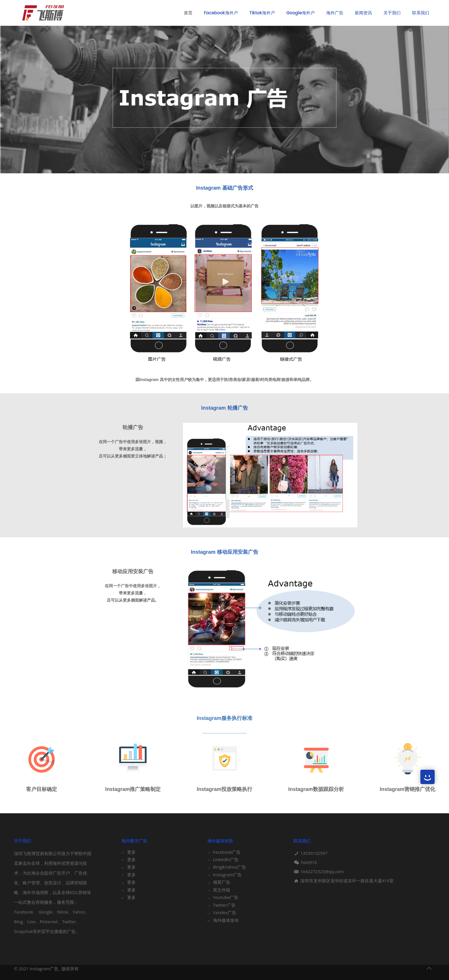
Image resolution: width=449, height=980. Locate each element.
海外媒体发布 (226, 920)
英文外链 (222, 890)
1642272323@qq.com (322, 871)
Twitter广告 (224, 905)
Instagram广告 (228, 875)
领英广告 (222, 882)
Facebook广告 (227, 852)
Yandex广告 (225, 912)
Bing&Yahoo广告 (230, 867)
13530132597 (314, 853)
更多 (131, 852)
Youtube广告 (226, 897)
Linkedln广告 (226, 859)
